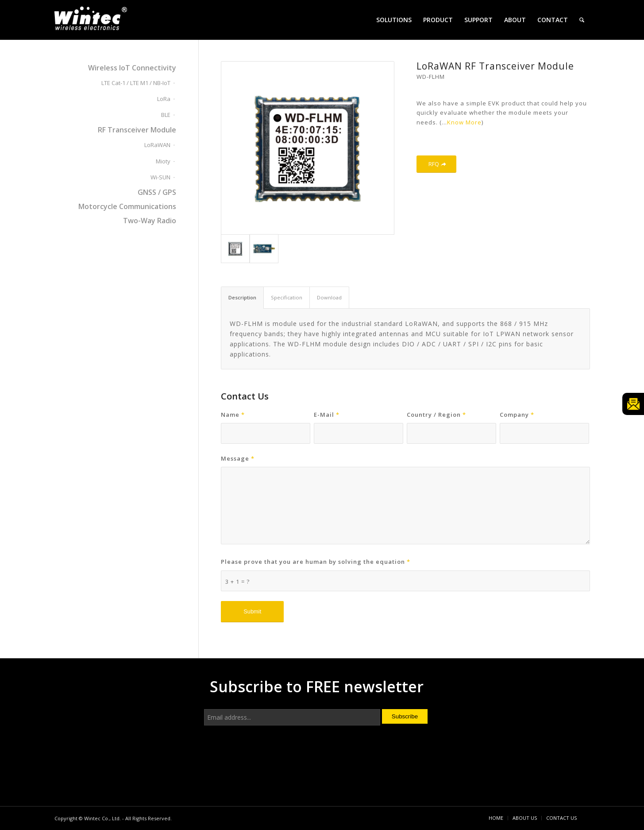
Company (517, 415)
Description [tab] (242, 297)
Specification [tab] (287, 297)
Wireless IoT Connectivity (132, 68)
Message (238, 458)
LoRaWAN (157, 145)
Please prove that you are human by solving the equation (316, 562)
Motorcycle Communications (127, 206)
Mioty (163, 161)
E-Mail (327, 415)
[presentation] (271, 763)
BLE (166, 115)
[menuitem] (394, 20)
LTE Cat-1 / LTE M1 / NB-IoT (136, 83)
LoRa (164, 99)
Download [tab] (329, 297)
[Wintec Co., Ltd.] (92, 21)
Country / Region (436, 415)
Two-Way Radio (150, 221)
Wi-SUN (160, 177)
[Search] (582, 20)
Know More (464, 122)
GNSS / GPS (157, 192)
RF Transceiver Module (137, 130)
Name (233, 415)
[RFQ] (436, 164)
